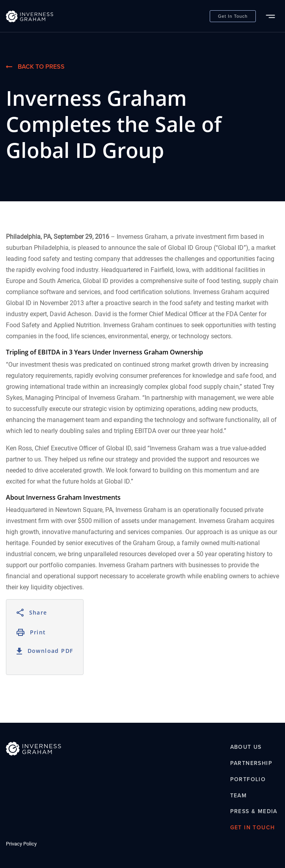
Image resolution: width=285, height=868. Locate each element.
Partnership (251, 763)
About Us (246, 747)
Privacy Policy (21, 844)
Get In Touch (233, 16)
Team (239, 795)
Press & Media (254, 812)
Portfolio (248, 779)
